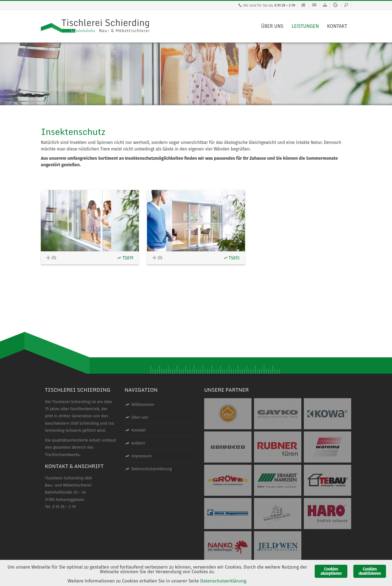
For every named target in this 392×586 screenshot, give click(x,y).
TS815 (232, 258)
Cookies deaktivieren (370, 571)
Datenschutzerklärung (223, 581)
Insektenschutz (73, 132)
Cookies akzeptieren (331, 571)
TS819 (125, 258)
